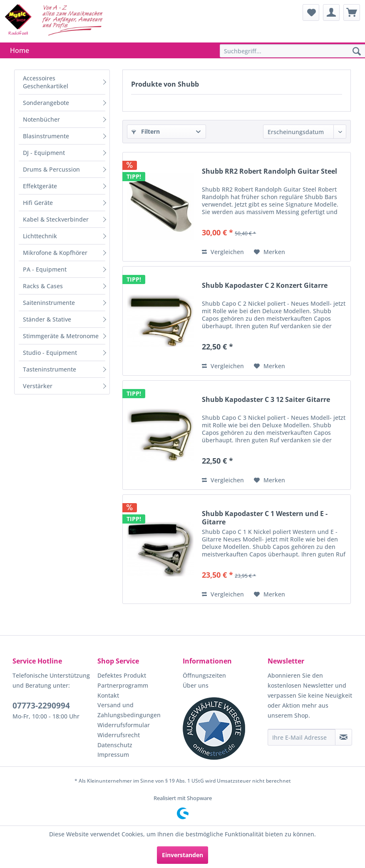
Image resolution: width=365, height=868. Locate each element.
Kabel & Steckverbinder (56, 219)
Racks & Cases (43, 286)
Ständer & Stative (47, 319)
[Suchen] (357, 52)
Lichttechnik (40, 236)
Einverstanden (182, 855)
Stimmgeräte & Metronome (61, 336)
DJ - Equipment (44, 153)
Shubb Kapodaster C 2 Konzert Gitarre (265, 286)
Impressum (113, 755)
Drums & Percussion (51, 169)
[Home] (20, 50)
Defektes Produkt (122, 675)
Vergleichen (223, 252)
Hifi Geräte (38, 203)
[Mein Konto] (331, 12)
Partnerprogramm (123, 685)
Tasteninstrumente (50, 369)
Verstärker (38, 386)
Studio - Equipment (50, 353)
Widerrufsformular (124, 725)
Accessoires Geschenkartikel (46, 82)
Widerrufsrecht (119, 735)
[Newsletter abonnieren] (344, 737)
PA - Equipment (45, 269)
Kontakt (108, 695)
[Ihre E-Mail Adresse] (302, 737)
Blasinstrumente (46, 136)
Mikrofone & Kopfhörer (55, 253)
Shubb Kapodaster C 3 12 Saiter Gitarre (266, 400)
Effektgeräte (40, 186)
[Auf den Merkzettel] (269, 252)
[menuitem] (311, 12)
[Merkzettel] (311, 12)
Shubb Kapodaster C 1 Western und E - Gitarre (265, 518)
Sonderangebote (46, 103)
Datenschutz (115, 745)
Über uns (196, 685)
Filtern (146, 131)
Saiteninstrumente (49, 303)
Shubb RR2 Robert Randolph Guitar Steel (269, 171)
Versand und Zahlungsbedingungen (129, 710)
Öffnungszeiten (204, 675)
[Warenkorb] (352, 12)
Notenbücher (41, 119)
